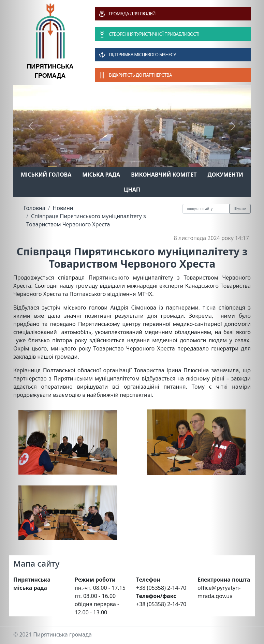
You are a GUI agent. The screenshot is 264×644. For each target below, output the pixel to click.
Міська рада (101, 175)
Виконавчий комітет (164, 175)
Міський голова (46, 175)
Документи (225, 175)
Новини (63, 208)
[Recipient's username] (206, 209)
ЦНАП (132, 190)
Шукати (240, 209)
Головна (34, 208)
